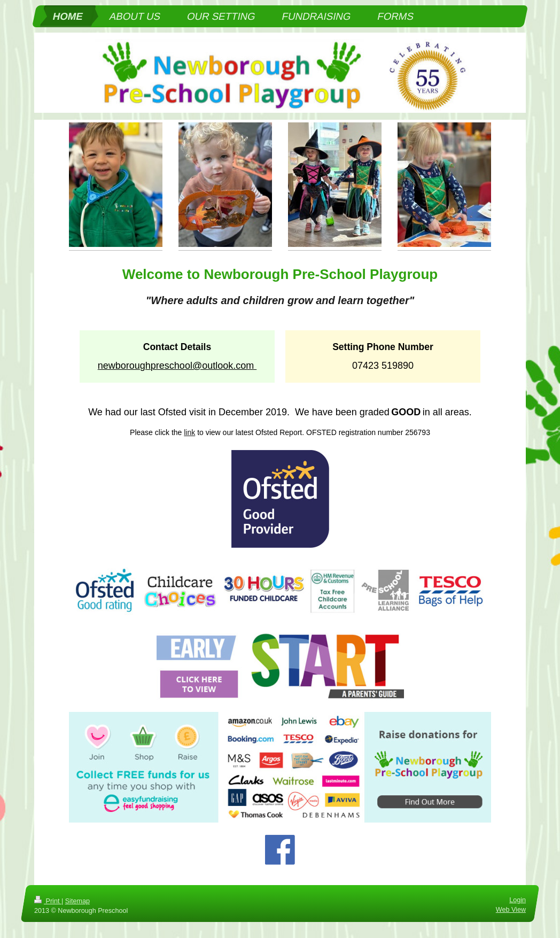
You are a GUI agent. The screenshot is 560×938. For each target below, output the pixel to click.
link (189, 432)
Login (518, 900)
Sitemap (77, 901)
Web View (511, 909)
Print (48, 901)
